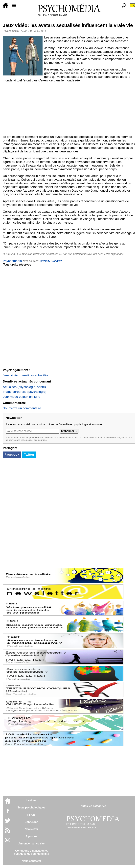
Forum (31, 815)
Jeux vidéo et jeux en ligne (22, 397)
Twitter (29, 455)
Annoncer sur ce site (31, 844)
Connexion (32, 822)
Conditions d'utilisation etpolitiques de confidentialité (31, 852)
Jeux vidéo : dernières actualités (25, 375)
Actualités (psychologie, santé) (24, 387)
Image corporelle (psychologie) (24, 392)
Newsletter (32, 829)
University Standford (50, 261)
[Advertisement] (69, 109)
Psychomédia (11, 31)
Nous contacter (31, 861)
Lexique (31, 800)
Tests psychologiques (32, 808)
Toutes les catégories (93, 806)
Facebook (12, 455)
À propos (31, 836)
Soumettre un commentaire (22, 408)
